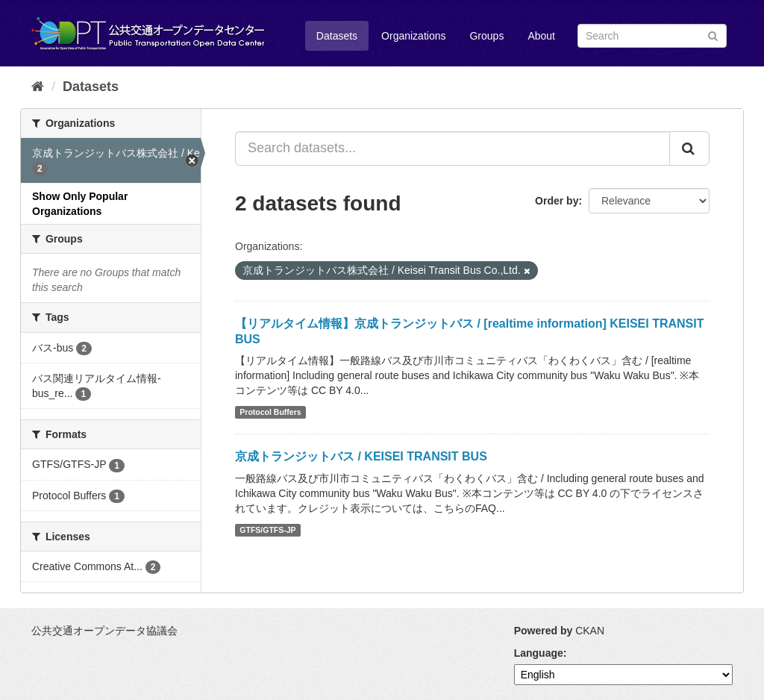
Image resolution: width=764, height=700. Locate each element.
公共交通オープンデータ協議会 (104, 631)
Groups (486, 36)
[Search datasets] (652, 36)
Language (539, 653)
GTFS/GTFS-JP (267, 530)
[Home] (38, 87)
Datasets (337, 36)
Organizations (413, 36)
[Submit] (713, 35)
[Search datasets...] (453, 149)
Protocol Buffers (270, 412)
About (541, 36)
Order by (557, 201)
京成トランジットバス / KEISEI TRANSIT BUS (361, 456)
